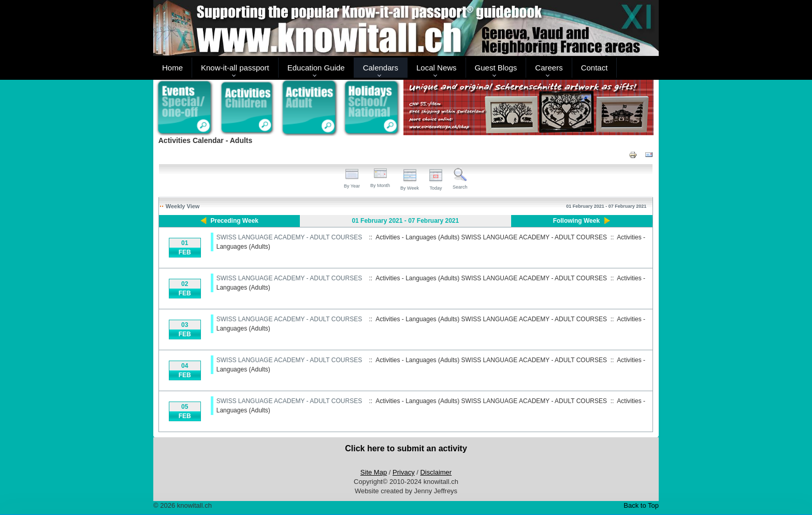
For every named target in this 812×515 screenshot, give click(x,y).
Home (172, 68)
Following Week (576, 221)
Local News (437, 68)
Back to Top (641, 505)
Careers (549, 68)
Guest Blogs (496, 68)
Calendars (381, 68)
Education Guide (316, 68)
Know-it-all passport (235, 68)
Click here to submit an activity (406, 448)
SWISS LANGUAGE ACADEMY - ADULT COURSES (289, 237)
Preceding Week (235, 221)
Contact (594, 68)
